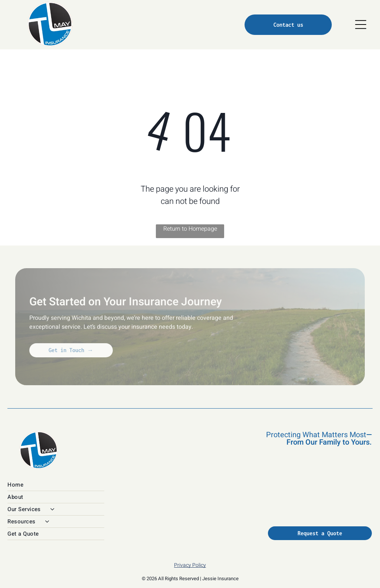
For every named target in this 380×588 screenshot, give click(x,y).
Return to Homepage (190, 229)
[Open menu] (361, 25)
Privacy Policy (190, 565)
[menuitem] (104, 485)
